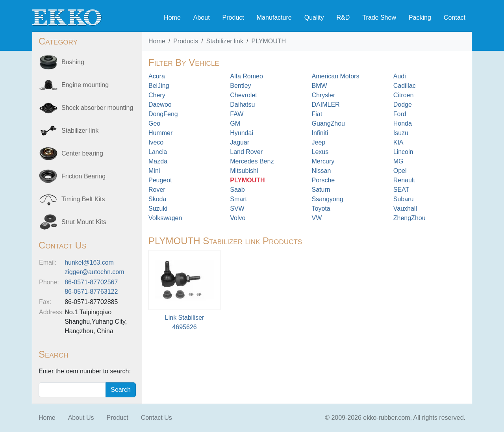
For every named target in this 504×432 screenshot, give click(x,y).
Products (186, 41)
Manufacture (274, 18)
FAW (237, 114)
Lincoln (403, 152)
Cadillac (405, 86)
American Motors (336, 76)
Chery (157, 95)
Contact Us (157, 418)
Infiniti (320, 133)
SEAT (401, 190)
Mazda (158, 161)
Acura (157, 76)
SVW (237, 209)
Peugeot (160, 180)
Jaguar (240, 142)
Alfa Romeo (246, 76)
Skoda (157, 199)
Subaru (404, 199)
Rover (157, 190)
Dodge (403, 105)
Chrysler (324, 95)
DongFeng (163, 114)
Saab (237, 190)
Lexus (320, 152)
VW (317, 218)
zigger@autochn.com (94, 272)
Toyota (321, 209)
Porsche (323, 180)
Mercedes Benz (252, 161)
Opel (400, 171)
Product (233, 18)
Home (172, 18)
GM (235, 123)
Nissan (321, 171)
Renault (404, 180)
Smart (238, 199)
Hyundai (242, 133)
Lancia (158, 152)
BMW (320, 86)
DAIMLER (326, 105)
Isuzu (401, 133)
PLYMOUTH (269, 41)
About (202, 18)
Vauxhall (405, 209)
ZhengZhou (409, 218)
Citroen (404, 95)
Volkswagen (165, 218)
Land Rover (246, 152)
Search (121, 390)
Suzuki (158, 209)
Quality (314, 18)
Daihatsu (242, 105)
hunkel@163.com (89, 262)
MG (398, 161)
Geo (154, 123)
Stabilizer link (225, 41)
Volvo (238, 218)
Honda (403, 123)
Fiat (317, 114)
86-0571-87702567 (91, 282)
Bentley (240, 86)
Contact (455, 18)
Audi (400, 76)
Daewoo (160, 105)
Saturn (321, 190)
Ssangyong (328, 199)
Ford (400, 114)
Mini (154, 171)
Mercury (323, 161)
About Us (81, 418)
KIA (398, 142)
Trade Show (379, 18)
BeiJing (159, 86)
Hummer (160, 133)
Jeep (319, 142)
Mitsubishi (244, 171)
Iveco (156, 142)
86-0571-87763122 (91, 292)
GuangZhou (329, 123)
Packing (420, 18)
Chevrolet (243, 95)
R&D (343, 18)
